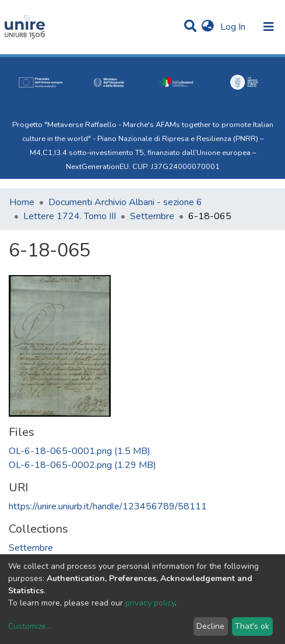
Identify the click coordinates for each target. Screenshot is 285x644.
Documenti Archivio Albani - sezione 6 (125, 202)
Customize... (30, 626)
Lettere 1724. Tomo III (70, 216)
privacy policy (150, 603)
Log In (234, 27)
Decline (210, 626)
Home (22, 202)
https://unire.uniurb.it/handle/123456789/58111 (108, 506)
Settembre (152, 216)
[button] (208, 27)
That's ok (252, 626)
